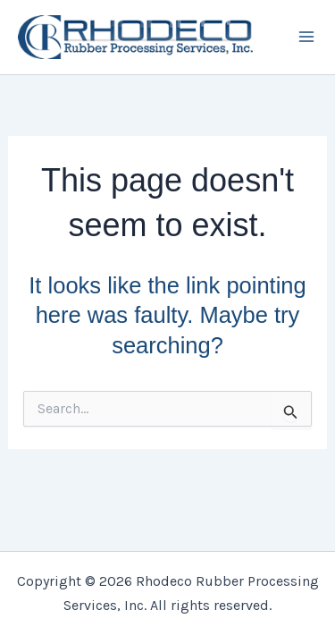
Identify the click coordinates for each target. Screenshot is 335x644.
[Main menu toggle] (306, 38)
